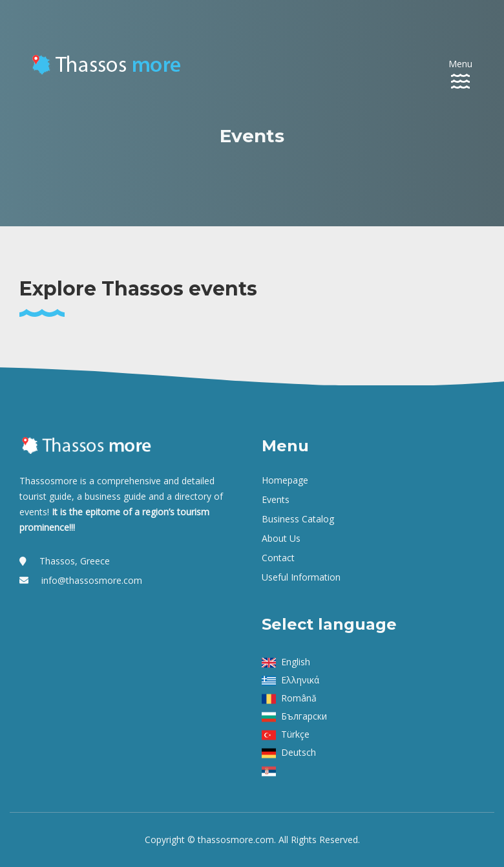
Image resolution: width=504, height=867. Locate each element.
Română (299, 698)
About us (281, 538)
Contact (278, 558)
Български (304, 716)
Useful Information (301, 577)
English (296, 662)
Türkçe (295, 734)
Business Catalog (298, 519)
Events (276, 499)
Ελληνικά (300, 680)
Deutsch (299, 752)
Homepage (285, 480)
